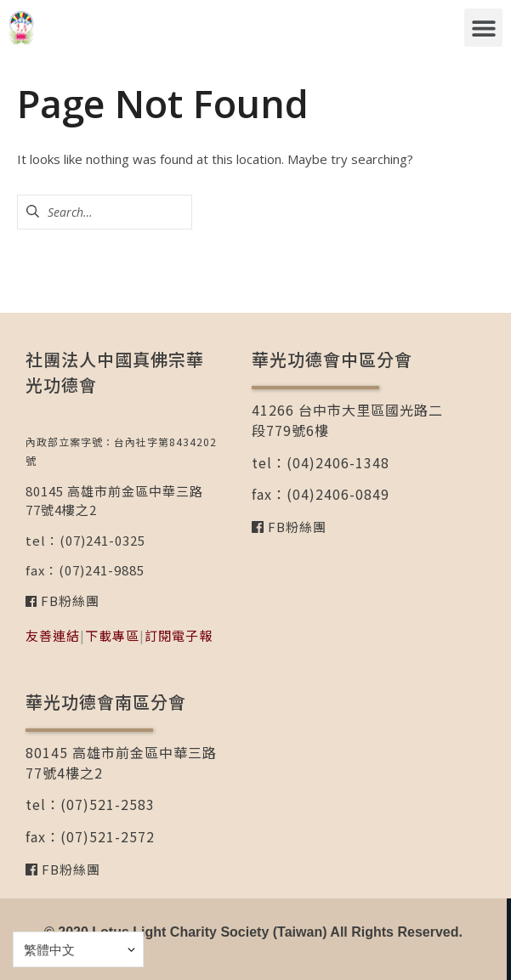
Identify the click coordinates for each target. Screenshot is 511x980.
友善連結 (53, 635)
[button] (483, 28)
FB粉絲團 (68, 600)
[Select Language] (78, 949)
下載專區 (112, 635)
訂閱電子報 (179, 635)
